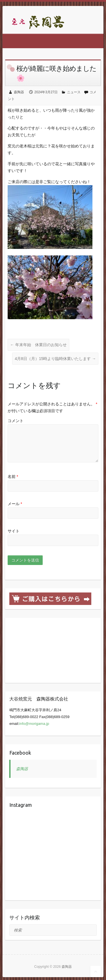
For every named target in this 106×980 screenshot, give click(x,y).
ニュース (74, 92)
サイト (14, 531)
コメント (16, 421)
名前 (13, 477)
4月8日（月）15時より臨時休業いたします (55, 359)
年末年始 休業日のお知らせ (38, 345)
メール (15, 504)
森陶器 (19, 92)
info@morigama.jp (34, 724)
